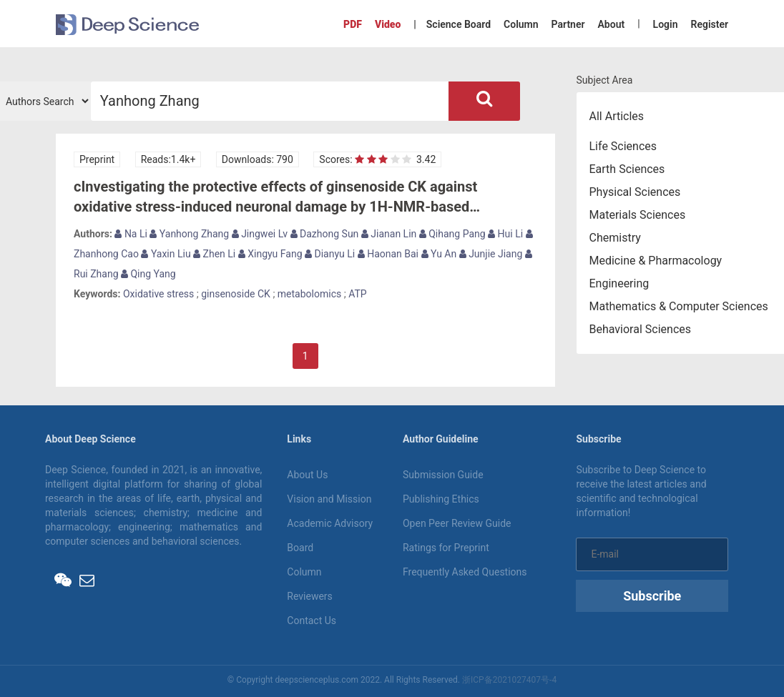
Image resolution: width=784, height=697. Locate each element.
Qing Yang (148, 274)
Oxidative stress (158, 294)
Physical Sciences (635, 192)
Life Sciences (623, 146)
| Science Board (452, 24)
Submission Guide (443, 475)
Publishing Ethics (441, 499)
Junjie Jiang (491, 254)
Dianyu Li (330, 254)
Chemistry (615, 238)
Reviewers (310, 596)
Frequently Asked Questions (465, 572)
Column (521, 24)
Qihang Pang (452, 234)
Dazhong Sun (325, 234)
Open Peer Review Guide (457, 523)
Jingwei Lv (260, 234)
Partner (568, 24)
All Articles (617, 116)
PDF (353, 24)
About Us (307, 475)
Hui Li (505, 234)
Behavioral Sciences (641, 329)
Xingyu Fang (270, 254)
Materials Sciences (638, 215)
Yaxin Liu (166, 254)
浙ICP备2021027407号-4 (509, 680)
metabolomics (309, 294)
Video (388, 24)
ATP (357, 294)
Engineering (619, 283)
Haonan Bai (388, 254)
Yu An (439, 254)
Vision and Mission (329, 499)
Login (666, 24)
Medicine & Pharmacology (656, 261)
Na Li (131, 234)
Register (710, 24)
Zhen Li (214, 254)
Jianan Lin (389, 234)
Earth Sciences (627, 169)
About (611, 24)
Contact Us (312, 621)
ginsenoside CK (236, 294)
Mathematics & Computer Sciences (679, 306)
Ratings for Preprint (446, 548)
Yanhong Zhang (189, 234)
